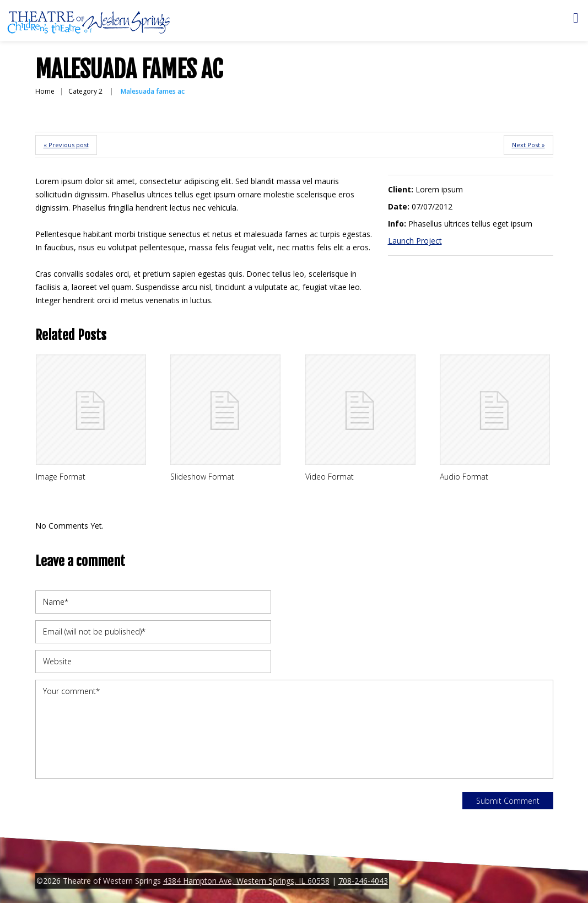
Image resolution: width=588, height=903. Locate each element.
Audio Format (464, 477)
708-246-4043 (363, 881)
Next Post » (528, 145)
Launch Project (415, 241)
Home (45, 91)
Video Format (330, 477)
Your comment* (294, 729)
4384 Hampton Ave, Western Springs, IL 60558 (246, 881)
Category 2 (85, 91)
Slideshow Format (202, 477)
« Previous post (66, 145)
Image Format (61, 477)
